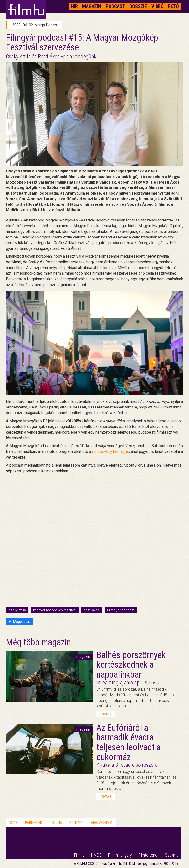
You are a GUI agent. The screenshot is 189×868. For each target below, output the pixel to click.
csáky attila (17, 610)
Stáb (14, 823)
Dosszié (138, 6)
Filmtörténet (148, 855)
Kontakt (76, 823)
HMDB (96, 855)
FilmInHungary (120, 855)
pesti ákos (92, 610)
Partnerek (34, 823)
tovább (106, 714)
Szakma (172, 855)
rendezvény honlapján (111, 451)
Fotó (173, 6)
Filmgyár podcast (121, 610)
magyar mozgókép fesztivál (55, 610)
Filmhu (79, 855)
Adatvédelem (102, 823)
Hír (74, 6)
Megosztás (20, 622)
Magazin (92, 6)
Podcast (115, 6)
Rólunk (56, 823)
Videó (157, 6)
